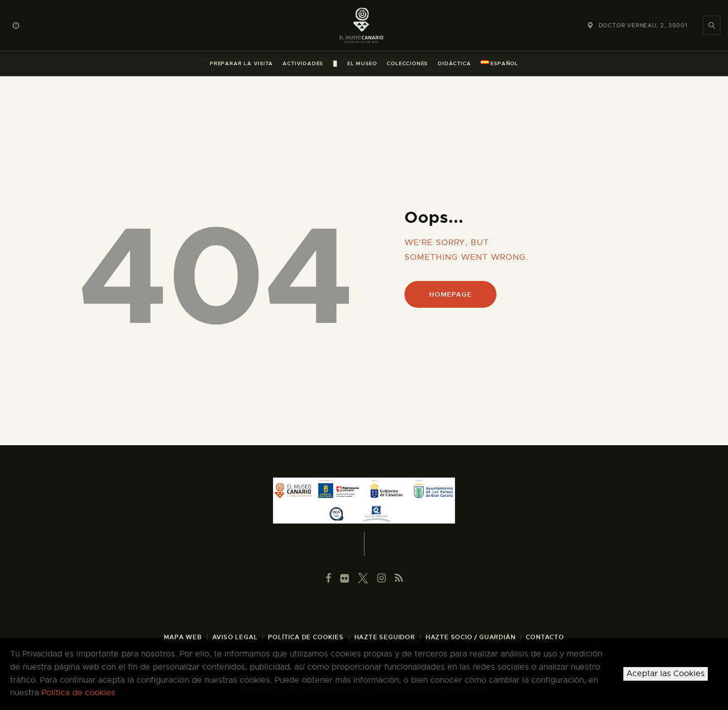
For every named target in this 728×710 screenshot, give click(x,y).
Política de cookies (78, 693)
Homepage (450, 294)
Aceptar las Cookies (666, 674)
